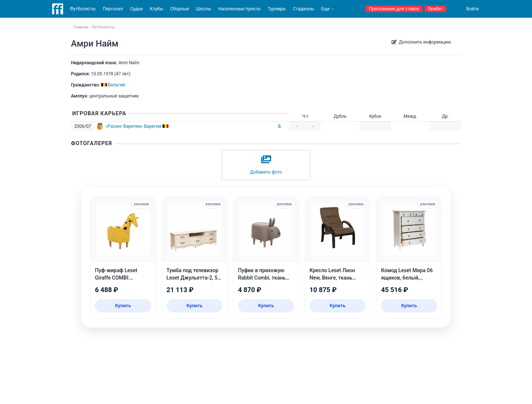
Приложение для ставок (394, 9)
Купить (123, 306)
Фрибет (435, 9)
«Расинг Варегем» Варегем (134, 126)
